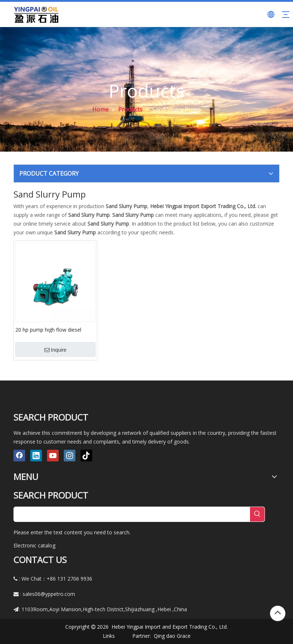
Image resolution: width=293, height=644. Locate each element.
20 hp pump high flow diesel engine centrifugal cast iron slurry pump (54, 329)
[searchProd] (132, 514)
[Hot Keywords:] (257, 514)
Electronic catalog (34, 545)
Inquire (56, 350)
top (278, 613)
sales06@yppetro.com (49, 594)
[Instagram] (70, 456)
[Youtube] (53, 456)
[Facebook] (19, 456)
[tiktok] (86, 456)
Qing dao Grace (172, 636)
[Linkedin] (36, 456)
